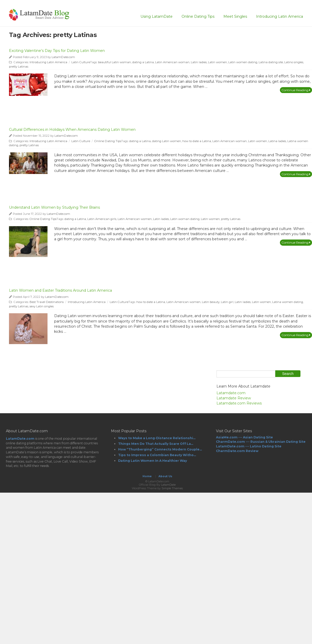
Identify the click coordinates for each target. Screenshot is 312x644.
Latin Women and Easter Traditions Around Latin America (60, 290)
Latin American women (135, 219)
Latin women (218, 62)
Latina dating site (271, 62)
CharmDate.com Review (237, 451)
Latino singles (294, 62)
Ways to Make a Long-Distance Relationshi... (157, 438)
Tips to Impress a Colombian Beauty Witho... (157, 455)
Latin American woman (172, 62)
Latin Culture (81, 62)
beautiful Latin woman (115, 62)
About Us (165, 476)
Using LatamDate (157, 16)
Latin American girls (102, 219)
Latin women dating (243, 62)
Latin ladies (199, 62)
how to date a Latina (197, 141)
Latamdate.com (231, 393)
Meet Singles (235, 16)
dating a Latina (143, 62)
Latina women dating (288, 302)
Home (147, 476)
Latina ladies (277, 141)
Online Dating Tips (198, 16)
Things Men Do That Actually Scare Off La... (156, 444)
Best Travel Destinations (47, 302)
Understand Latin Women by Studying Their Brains (54, 207)
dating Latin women (167, 141)
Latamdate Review (234, 398)
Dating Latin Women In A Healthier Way (153, 461)
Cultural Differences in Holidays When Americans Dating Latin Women (72, 130)
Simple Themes (172, 488)
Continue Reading (296, 90)
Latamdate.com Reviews (239, 403)
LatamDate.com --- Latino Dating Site (249, 446)
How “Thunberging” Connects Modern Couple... (160, 449)
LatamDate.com (63, 57)
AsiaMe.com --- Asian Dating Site (244, 437)
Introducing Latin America (280, 16)
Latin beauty (211, 302)
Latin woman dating (185, 219)
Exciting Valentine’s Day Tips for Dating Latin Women (57, 51)
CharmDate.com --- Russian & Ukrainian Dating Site (261, 442)
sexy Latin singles (42, 306)
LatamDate (168, 485)
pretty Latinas (19, 67)
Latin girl (227, 302)
